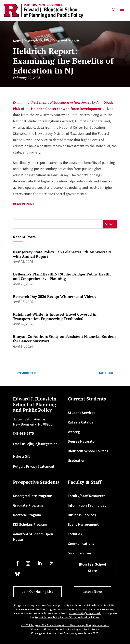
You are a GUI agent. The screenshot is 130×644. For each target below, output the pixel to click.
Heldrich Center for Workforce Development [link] (66, 109)
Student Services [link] (82, 413)
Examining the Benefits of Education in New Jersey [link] (52, 102)
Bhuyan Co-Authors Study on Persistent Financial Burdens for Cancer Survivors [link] (65, 339)
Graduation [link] (77, 460)
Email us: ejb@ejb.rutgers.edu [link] (36, 444)
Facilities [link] (75, 534)
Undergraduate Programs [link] (33, 496)
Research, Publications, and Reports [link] (51, 41)
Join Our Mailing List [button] (37, 592)
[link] (44, 11)
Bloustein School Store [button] (93, 567)
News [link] (17, 41)
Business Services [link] (82, 515)
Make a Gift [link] (22, 456)
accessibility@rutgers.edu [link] (85, 613)
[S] (58, 224)
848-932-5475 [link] (23, 433)
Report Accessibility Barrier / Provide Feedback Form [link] (67, 617)
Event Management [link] (83, 524)
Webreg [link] (74, 432)
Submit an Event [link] (81, 553)
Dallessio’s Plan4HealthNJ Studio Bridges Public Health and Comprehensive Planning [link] (62, 276)
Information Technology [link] (87, 505)
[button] (122, 11)
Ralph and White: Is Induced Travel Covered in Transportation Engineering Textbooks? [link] (55, 316)
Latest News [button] (93, 592)
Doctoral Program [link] (27, 515)
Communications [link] (81, 544)
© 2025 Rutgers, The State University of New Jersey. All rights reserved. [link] (65, 625)
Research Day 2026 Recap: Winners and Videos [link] (55, 296)
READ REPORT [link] (24, 204)
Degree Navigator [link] (82, 441)
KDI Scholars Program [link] (30, 524)
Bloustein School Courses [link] (88, 451)
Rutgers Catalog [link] (81, 422)
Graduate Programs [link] (28, 505)
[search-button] (113, 9)
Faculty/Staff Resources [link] (87, 496)
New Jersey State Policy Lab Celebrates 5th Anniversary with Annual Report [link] (62, 254)
